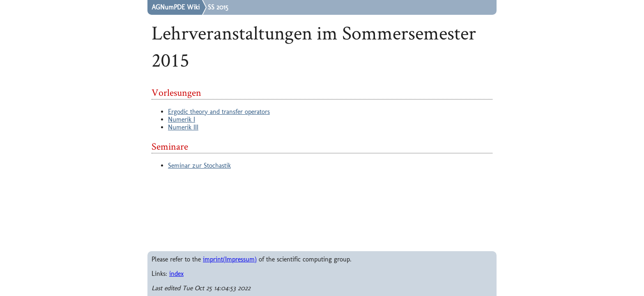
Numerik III (183, 127)
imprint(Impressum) (230, 259)
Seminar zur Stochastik (199, 165)
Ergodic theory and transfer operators (219, 112)
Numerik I (182, 119)
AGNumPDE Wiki (176, 7)
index (176, 274)
